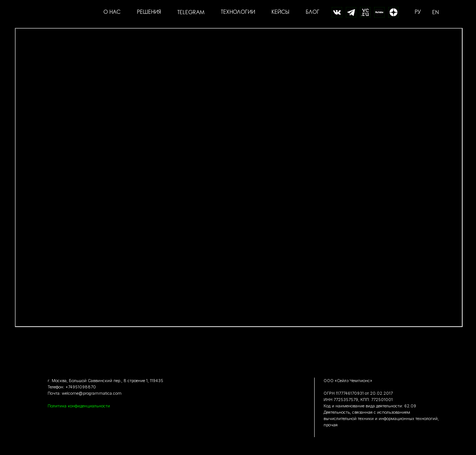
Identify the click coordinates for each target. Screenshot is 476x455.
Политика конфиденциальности (79, 406)
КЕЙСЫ (280, 12)
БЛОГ (313, 12)
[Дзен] (393, 12)
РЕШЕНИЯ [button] (149, 12)
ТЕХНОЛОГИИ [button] (238, 12)
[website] (337, 12)
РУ (418, 12)
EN (435, 12)
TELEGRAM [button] (191, 12)
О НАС (112, 12)
